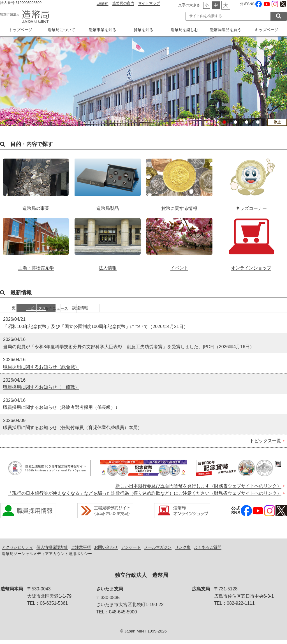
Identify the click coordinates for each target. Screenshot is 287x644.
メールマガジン (158, 551)
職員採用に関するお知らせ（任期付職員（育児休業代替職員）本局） (73, 431)
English (103, 3)
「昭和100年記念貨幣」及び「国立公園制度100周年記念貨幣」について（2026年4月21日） (96, 330)
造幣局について (61, 30)
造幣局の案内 (123, 3)
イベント (179, 243)
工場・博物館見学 (36, 243)
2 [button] (235, 122)
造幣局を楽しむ (184, 30)
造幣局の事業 (36, 182)
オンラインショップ (251, 243)
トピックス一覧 (265, 445)
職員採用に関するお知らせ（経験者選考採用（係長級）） (61, 411)
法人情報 (108, 243)
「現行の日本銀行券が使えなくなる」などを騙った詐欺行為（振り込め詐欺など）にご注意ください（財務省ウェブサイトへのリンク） (145, 497)
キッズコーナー (251, 182)
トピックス (63, 311)
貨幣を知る (143, 30)
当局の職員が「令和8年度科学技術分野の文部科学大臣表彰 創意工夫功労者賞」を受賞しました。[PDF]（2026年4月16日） (129, 351)
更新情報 (21, 311)
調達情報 (147, 311)
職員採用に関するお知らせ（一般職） (41, 391)
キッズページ (267, 30)
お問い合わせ (106, 551)
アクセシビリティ (17, 551)
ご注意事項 (81, 551)
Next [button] (281, 85)
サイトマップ (149, 3)
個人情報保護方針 (52, 551)
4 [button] (258, 122)
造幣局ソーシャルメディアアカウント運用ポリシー (47, 558)
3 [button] (247, 122)
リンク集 (183, 551)
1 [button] (224, 122)
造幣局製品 (108, 182)
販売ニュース (105, 311)
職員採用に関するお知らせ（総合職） (41, 371)
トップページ (20, 30)
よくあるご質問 (208, 551)
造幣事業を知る (103, 30)
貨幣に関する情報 (179, 182)
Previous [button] (6, 85)
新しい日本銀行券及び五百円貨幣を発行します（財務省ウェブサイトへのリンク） (198, 490)
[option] (143, 81)
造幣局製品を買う (226, 30)
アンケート (131, 551)
